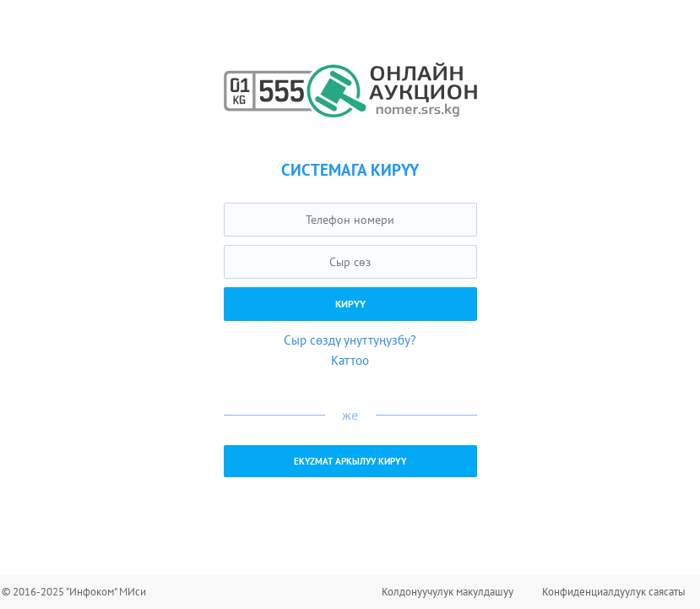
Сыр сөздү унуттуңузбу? (350, 340)
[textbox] (350, 220)
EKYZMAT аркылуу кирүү (350, 461)
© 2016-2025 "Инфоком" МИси (74, 592)
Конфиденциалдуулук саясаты (614, 592)
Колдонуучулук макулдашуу (448, 592)
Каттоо (350, 360)
